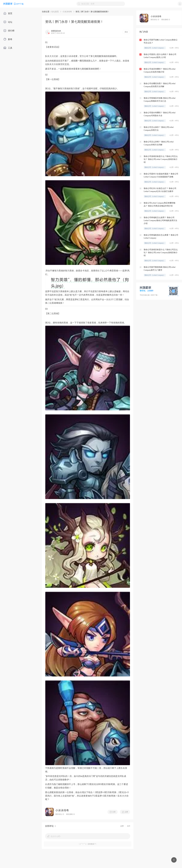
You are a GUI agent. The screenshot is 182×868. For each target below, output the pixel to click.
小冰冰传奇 (67, 12)
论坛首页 (55, 12)
